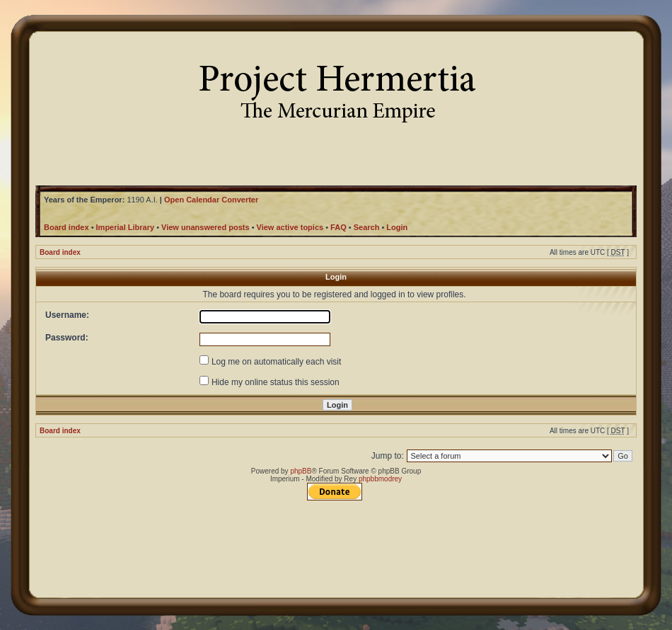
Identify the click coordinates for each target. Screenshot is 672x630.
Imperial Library (126, 227)
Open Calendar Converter (211, 200)
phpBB (301, 471)
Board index (60, 252)
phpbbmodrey (380, 479)
